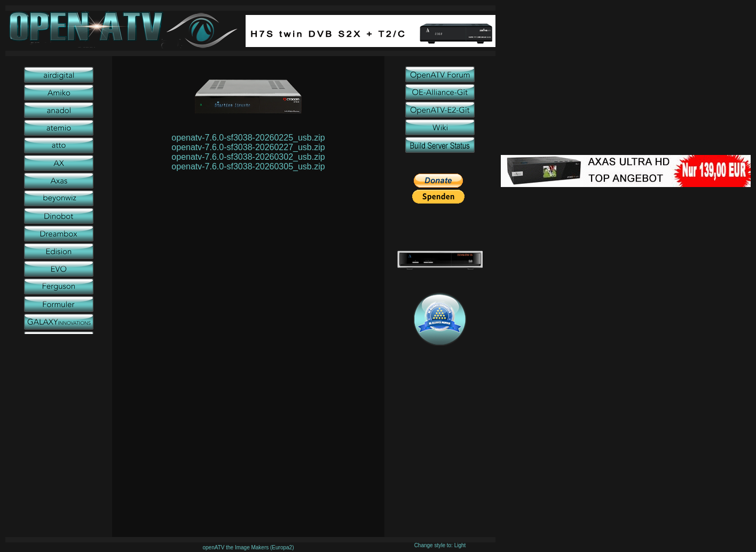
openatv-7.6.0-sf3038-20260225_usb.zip (248, 138)
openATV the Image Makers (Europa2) (248, 547)
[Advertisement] (626, 80)
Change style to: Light (440, 545)
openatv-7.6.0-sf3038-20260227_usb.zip (248, 147)
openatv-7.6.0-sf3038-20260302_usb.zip (248, 157)
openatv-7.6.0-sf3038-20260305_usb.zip (248, 166)
